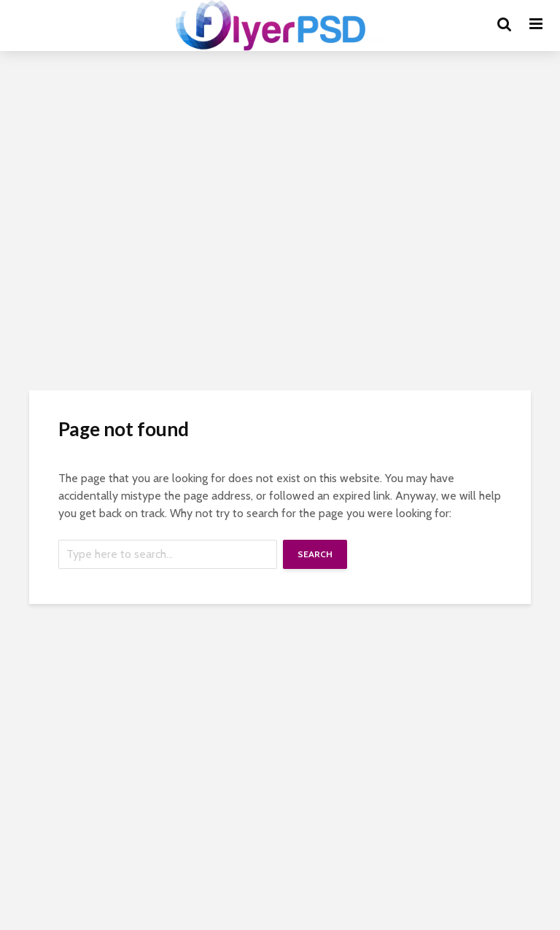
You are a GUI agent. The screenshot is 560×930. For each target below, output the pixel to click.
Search (315, 554)
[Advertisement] (280, 182)
